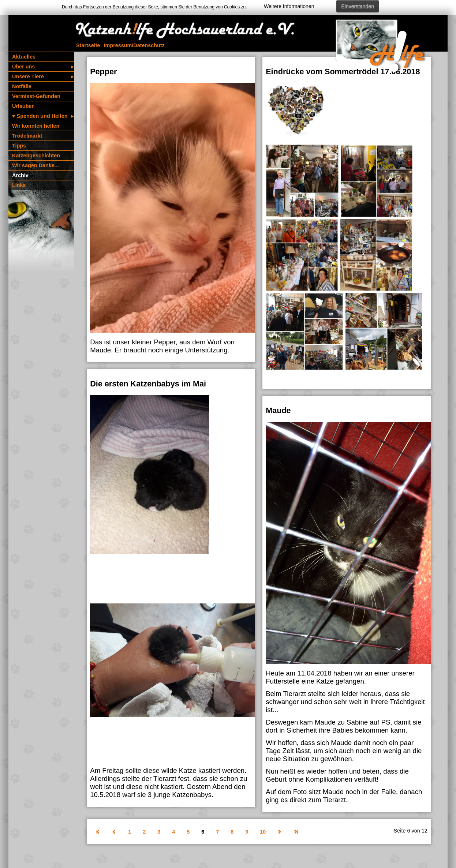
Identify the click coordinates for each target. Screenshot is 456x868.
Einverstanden (358, 6)
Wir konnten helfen (36, 126)
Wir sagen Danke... (35, 165)
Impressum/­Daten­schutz (134, 45)
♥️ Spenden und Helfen (43, 116)
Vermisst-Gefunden (36, 96)
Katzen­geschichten (36, 156)
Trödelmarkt (27, 136)
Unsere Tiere (43, 76)
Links (19, 185)
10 (263, 832)
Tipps (19, 146)
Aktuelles (24, 57)
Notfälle (22, 86)
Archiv (20, 175)
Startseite (88, 45)
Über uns (43, 67)
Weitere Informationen (289, 6)
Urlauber (23, 106)
